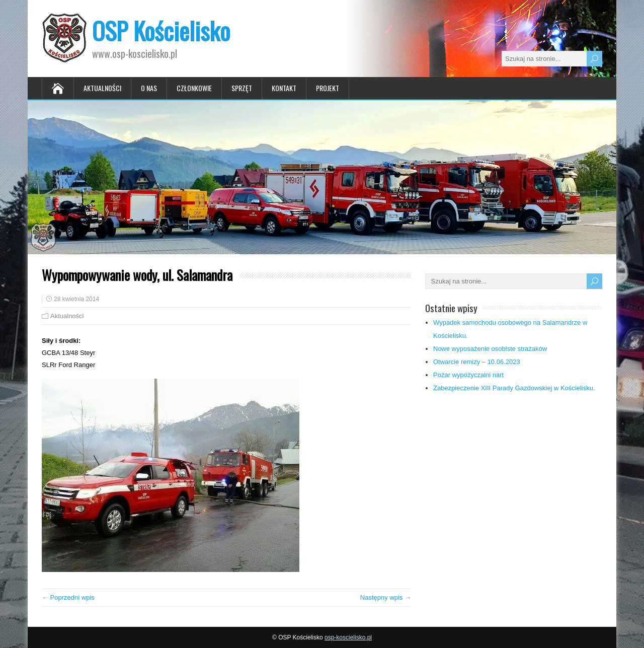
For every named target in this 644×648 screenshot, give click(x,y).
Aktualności (102, 88)
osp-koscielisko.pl (348, 637)
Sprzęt (242, 88)
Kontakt (284, 88)
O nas (149, 88)
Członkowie (194, 88)
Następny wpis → (386, 597)
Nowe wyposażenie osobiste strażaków (490, 349)
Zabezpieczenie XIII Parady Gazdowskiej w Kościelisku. (514, 388)
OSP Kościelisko (161, 30)
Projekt (328, 88)
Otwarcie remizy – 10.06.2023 (477, 362)
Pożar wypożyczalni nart (468, 375)
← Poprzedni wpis (68, 597)
